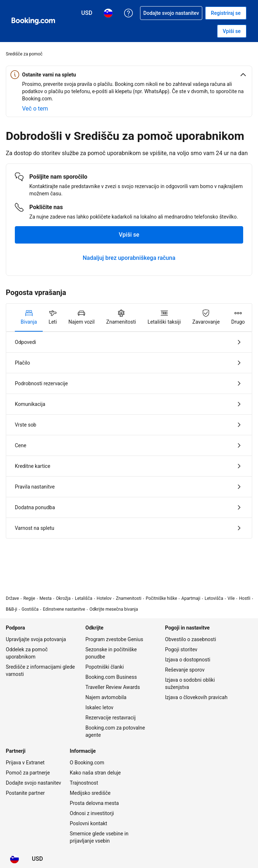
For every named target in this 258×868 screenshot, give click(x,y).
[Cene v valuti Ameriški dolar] (37, 859)
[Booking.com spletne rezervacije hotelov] (33, 21)
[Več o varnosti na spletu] (35, 109)
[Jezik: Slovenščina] (14, 859)
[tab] (29, 317)
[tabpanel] (129, 435)
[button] (129, 75)
